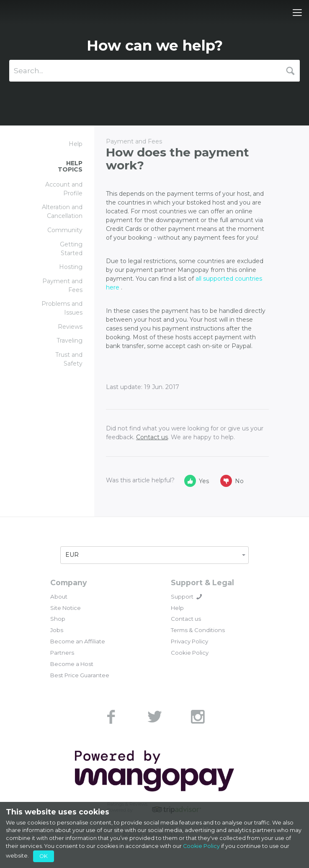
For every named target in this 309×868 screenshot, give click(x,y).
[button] (154, 555)
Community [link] (65, 230)
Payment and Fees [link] (62, 285)
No (232, 481)
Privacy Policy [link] (189, 641)
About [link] (59, 597)
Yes (197, 481)
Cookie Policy (201, 846)
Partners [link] (62, 653)
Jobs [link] (57, 630)
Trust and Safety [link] (69, 359)
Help (76, 144)
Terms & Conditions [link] (198, 630)
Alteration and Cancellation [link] (62, 211)
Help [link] (177, 608)
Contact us (152, 437)
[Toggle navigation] (297, 13)
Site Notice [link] (66, 608)
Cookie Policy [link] (190, 653)
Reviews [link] (70, 327)
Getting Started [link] (71, 249)
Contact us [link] (186, 619)
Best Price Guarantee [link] (80, 675)
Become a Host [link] (72, 664)
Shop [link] (58, 619)
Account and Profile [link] (64, 189)
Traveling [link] (70, 341)
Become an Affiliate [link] (78, 641)
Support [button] (186, 597)
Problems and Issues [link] (62, 308)
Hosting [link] (71, 267)
